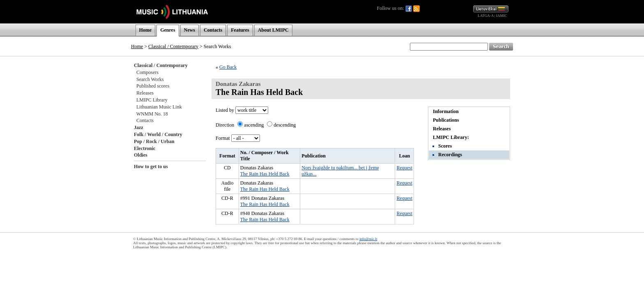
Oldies (141, 155)
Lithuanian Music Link (159, 107)
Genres (168, 30)
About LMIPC (273, 30)
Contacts (213, 30)
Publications (446, 120)
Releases (145, 93)
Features (240, 30)
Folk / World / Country (158, 134)
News (190, 30)
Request (404, 168)
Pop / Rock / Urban (154, 141)
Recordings (450, 155)
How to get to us (151, 166)
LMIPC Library (152, 100)
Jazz (139, 127)
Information (446, 111)
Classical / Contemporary (173, 46)
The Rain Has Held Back (265, 174)
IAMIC (502, 16)
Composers (147, 72)
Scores (445, 146)
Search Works (150, 79)
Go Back (228, 67)
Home (146, 30)
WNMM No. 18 (152, 114)
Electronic (145, 148)
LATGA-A (486, 16)
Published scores (153, 86)
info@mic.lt (368, 239)
